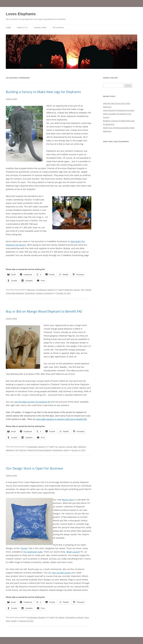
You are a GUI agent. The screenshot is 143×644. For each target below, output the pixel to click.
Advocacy (31, 290)
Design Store (40, 28)
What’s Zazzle (73, 552)
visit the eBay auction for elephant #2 (32, 402)
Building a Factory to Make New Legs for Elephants (43, 92)
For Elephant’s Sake (33, 552)
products (80, 617)
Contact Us (22, 28)
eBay (75, 447)
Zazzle (14, 621)
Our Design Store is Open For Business (34, 468)
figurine (23, 450)
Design (24, 548)
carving (69, 447)
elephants (69, 290)
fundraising (30, 293)
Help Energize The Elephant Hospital (119, 110)
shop (87, 617)
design (62, 617)
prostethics (48, 293)
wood (66, 450)
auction (62, 447)
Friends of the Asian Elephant (39, 450)
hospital (39, 293)
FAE (82, 290)
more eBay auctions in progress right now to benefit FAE (62, 419)
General (51, 290)
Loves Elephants (21, 14)
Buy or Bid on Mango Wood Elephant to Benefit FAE (44, 311)
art (57, 447)
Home (8, 28)
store (8, 621)
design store (68, 500)
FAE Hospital (58, 28)
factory (77, 290)
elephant (82, 447)
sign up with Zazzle (61, 573)
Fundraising (41, 290)
